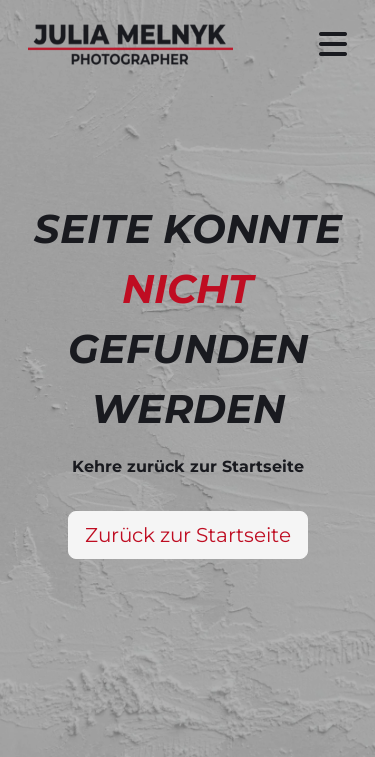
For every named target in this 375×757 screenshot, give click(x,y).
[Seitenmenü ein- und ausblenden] (333, 44)
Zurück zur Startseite (188, 535)
